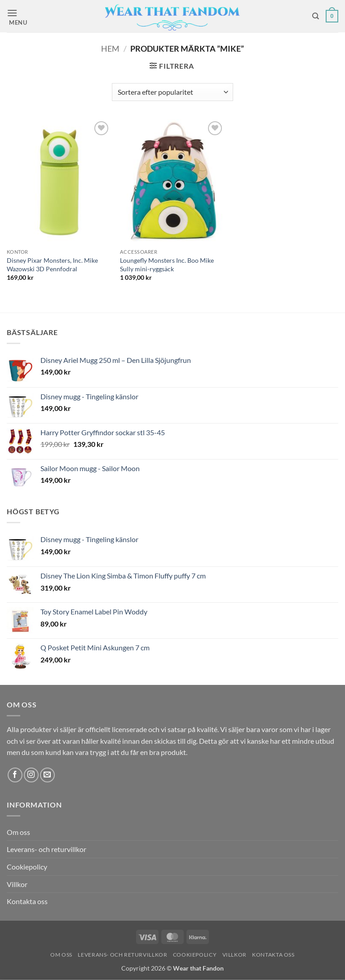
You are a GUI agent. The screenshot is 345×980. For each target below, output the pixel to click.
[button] (21, 16)
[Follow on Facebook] (15, 775)
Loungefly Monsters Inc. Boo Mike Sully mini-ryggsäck (167, 265)
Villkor (17, 884)
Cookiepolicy (27, 867)
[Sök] (316, 16)
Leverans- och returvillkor (46, 849)
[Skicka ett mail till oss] (47, 775)
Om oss (18, 832)
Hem (110, 49)
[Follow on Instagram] (31, 775)
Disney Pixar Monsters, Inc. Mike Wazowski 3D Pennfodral (52, 265)
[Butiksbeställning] (172, 92)
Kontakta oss (27, 901)
